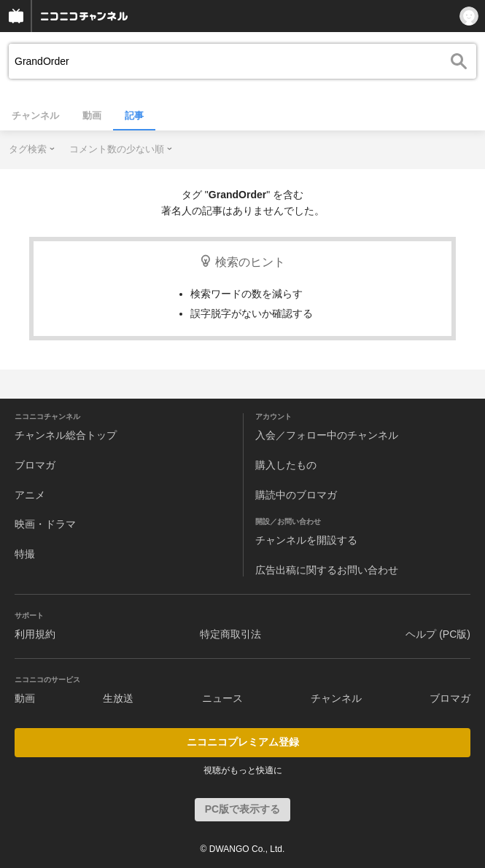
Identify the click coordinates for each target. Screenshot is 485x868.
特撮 (25, 554)
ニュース (222, 698)
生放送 (118, 698)
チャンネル (35, 116)
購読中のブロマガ (296, 495)
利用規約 (35, 634)
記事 (134, 116)
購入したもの (286, 465)
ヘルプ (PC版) (438, 634)
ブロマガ (35, 465)
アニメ (30, 495)
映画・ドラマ (45, 524)
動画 (92, 116)
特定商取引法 (230, 634)
